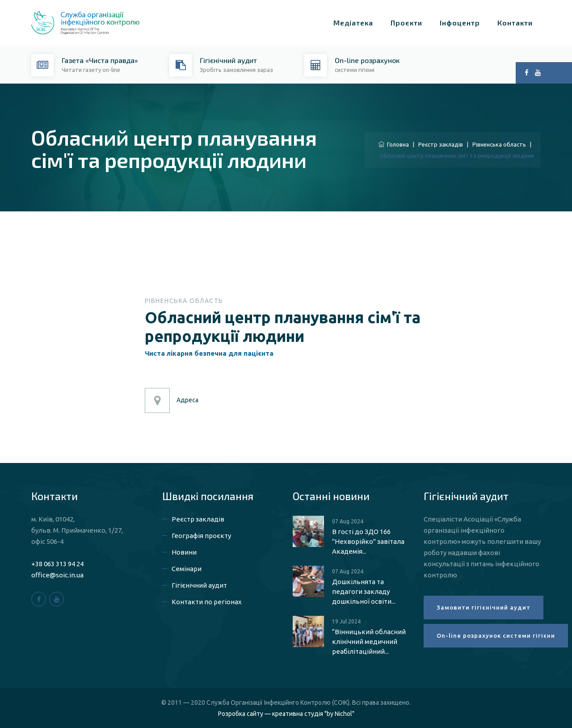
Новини (184, 552)
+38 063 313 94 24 (57, 564)
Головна (394, 144)
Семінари (187, 569)
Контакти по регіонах (207, 602)
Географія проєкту (201, 536)
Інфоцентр (460, 23)
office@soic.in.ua (57, 575)
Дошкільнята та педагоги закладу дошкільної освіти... (364, 591)
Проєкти (406, 23)
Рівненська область (499, 144)
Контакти (515, 23)
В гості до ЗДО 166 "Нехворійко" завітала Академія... (368, 541)
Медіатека (353, 23)
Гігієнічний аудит (199, 585)
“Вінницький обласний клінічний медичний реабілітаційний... (369, 642)
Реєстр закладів (441, 144)
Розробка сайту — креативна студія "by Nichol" (286, 714)
